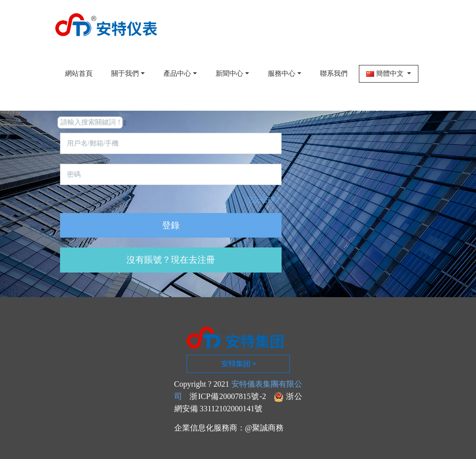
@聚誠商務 (265, 428)
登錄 (171, 225)
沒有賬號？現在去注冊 (171, 260)
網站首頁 (79, 74)
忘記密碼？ (264, 200)
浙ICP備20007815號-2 (228, 396)
